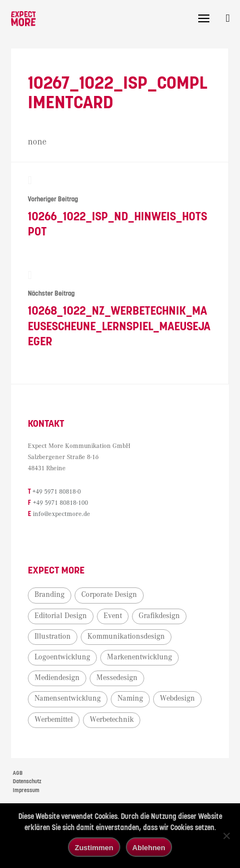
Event (113, 617)
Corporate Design (109, 596)
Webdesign (177, 700)
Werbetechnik (112, 721)
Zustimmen (94, 848)
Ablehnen (149, 848)
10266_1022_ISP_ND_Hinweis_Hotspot (120, 207)
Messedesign (117, 679)
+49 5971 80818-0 (57, 493)
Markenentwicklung (139, 659)
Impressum (26, 792)
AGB (18, 774)
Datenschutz (27, 783)
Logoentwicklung (62, 659)
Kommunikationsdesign (126, 638)
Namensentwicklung (68, 700)
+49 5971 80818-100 (60, 505)
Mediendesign (57, 679)
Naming (130, 700)
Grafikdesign (159, 617)
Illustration (53, 638)
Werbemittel (54, 721)
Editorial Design (61, 617)
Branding (50, 596)
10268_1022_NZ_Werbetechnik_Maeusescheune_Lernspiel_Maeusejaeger (120, 310)
